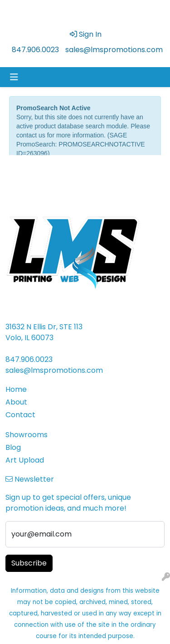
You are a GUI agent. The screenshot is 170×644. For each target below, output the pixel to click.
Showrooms (27, 435)
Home (16, 389)
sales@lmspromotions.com (114, 50)
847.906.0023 (35, 50)
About (16, 402)
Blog (13, 447)
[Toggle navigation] (14, 77)
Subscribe (29, 563)
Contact (20, 415)
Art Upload (25, 460)
